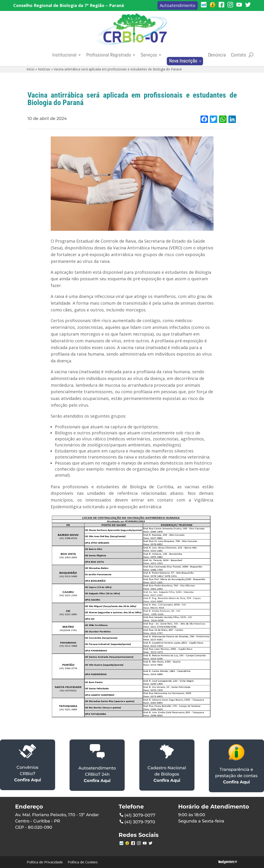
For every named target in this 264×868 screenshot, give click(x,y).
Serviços (149, 55)
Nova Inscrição (183, 61)
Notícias (44, 69)
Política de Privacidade (45, 862)
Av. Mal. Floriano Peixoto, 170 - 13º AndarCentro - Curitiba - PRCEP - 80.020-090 (57, 821)
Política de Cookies (83, 862)
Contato (239, 55)
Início (30, 69)
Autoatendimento (178, 5)
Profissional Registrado (109, 55)
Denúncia (217, 55)
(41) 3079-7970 (137, 822)
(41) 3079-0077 (137, 815)
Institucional (64, 55)
